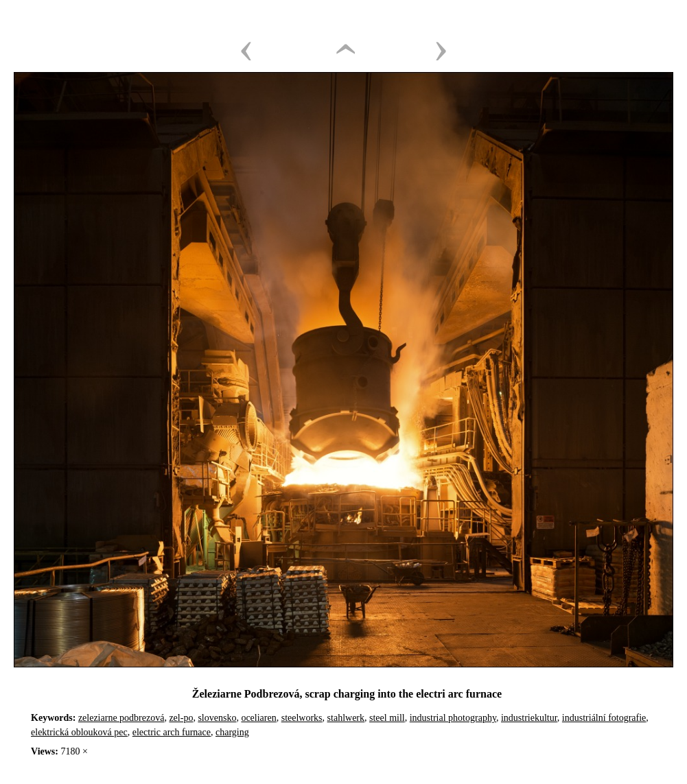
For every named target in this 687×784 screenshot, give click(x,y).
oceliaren (258, 718)
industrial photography (453, 718)
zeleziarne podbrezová (121, 718)
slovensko (217, 718)
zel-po (181, 718)
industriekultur (529, 718)
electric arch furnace (172, 732)
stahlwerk (346, 718)
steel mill (387, 718)
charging (232, 732)
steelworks (302, 718)
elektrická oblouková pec (79, 732)
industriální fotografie (604, 718)
